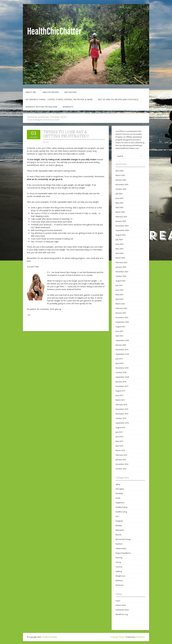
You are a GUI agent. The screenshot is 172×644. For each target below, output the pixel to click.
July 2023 (119, 285)
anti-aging (120, 489)
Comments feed (122, 610)
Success (119, 567)
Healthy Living (121, 512)
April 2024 (119, 253)
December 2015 (122, 409)
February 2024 (121, 262)
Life (117, 516)
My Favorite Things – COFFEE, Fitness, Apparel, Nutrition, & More (59, 99)
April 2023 (119, 299)
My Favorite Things (123, 539)
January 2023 (121, 313)
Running (119, 558)
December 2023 (122, 272)
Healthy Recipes (51, 92)
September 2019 (122, 354)
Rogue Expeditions (123, 553)
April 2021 (119, 336)
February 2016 (121, 405)
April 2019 (119, 363)
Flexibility (119, 493)
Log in (118, 601)
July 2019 (119, 359)
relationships (121, 548)
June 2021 (119, 331)
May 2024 (119, 249)
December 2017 (122, 386)
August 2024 (120, 235)
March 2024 (120, 258)
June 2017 (119, 395)
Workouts (68, 107)
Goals (118, 498)
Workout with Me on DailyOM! (41, 107)
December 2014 (122, 464)
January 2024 (121, 267)
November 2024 (122, 226)
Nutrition (119, 544)
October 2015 (121, 418)
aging (118, 484)
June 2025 (119, 198)
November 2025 (122, 184)
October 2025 (121, 189)
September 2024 (122, 230)
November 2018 (122, 368)
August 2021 (120, 327)
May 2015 (119, 441)
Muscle (118, 535)
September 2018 (122, 377)
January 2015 (121, 460)
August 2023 (120, 281)
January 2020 (121, 345)
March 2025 (120, 212)
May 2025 (119, 203)
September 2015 (122, 423)
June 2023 (119, 290)
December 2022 (122, 317)
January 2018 (121, 382)
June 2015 (119, 437)
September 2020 (122, 340)
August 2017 (120, 391)
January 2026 (121, 180)
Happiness (120, 503)
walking (119, 571)
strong (118, 562)
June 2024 (119, 244)
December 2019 (122, 350)
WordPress (140, 637)
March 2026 (120, 175)
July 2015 (119, 432)
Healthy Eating (121, 507)
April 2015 (119, 446)
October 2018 (121, 372)
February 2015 (121, 455)
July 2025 (119, 194)
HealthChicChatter (50, 637)
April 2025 (119, 207)
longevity (119, 521)
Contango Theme (117, 637)
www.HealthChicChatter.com (127, 148)
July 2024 (119, 239)
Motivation (70, 92)
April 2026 (119, 171)
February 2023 (121, 308)
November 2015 (122, 414)
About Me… (31, 92)
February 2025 (121, 217)
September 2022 (122, 322)
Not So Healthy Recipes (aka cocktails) (118, 99)
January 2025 (121, 221)
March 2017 (120, 400)
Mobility (119, 525)
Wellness (119, 580)
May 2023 (119, 294)
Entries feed (121, 605)
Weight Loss (120, 576)
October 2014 (121, 469)
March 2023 (120, 304)
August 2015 (120, 427)
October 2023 (121, 276)
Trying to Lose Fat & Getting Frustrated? (66, 134)
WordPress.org (122, 614)
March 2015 (120, 450)
